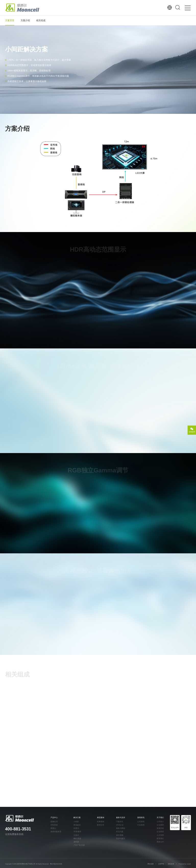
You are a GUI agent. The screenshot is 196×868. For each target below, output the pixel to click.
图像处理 (54, 822)
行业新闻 (141, 825)
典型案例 (101, 818)
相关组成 (41, 20)
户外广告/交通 (79, 845)
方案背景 (10, 20)
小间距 (76, 822)
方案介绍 (25, 20)
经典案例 (101, 822)
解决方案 (77, 818)
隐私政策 (171, 864)
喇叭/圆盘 (77, 839)
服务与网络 (121, 828)
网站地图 (151, 864)
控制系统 (54, 825)
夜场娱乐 (77, 825)
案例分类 (101, 825)
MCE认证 (120, 825)
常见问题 (120, 832)
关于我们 (160, 818)
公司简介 (160, 822)
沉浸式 (76, 835)
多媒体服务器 (56, 832)
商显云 (53, 828)
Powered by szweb (185, 864)
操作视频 (120, 835)
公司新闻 (141, 822)
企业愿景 (160, 825)
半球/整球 (77, 832)
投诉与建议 (121, 839)
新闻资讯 (141, 818)
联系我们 (160, 839)
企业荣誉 (160, 832)
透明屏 (76, 842)
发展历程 (160, 828)
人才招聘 (160, 835)
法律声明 (161, 864)
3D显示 (76, 828)
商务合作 (160, 842)
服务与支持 (121, 818)
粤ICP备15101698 (56, 864)
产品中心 (54, 818)
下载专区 (120, 822)
